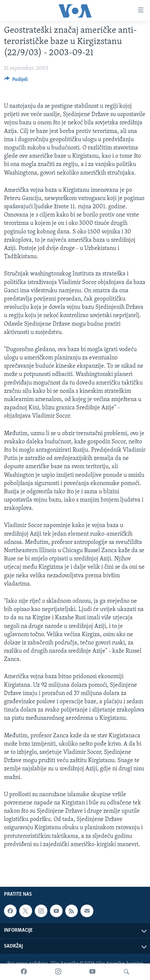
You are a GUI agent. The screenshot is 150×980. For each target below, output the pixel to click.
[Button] (16, 81)
